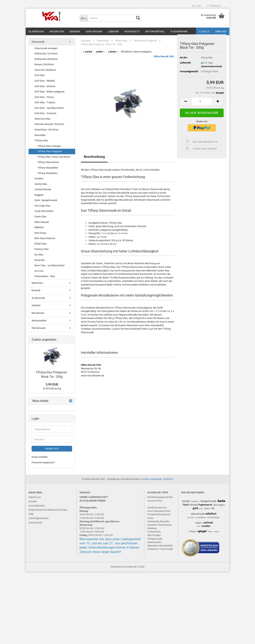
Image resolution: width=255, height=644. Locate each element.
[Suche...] (84, 18)
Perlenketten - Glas (45, 276)
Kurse (150, 518)
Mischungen (154, 535)
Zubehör (113, 31)
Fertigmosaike (155, 539)
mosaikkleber (200, 517)
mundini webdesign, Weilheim (157, 479)
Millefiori (39, 227)
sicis (199, 526)
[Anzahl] (202, 101)
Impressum (35, 497)
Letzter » (113, 52)
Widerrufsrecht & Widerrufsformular (48, 510)
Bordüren (152, 528)
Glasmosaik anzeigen (46, 48)
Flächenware (179, 31)
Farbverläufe (154, 532)
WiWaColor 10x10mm (46, 54)
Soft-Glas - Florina (44, 97)
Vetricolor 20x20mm (45, 70)
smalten (206, 526)
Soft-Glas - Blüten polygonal (49, 92)
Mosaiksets (132, 31)
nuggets (199, 523)
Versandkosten (37, 506)
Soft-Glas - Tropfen (45, 102)
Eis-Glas (39, 255)
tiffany (210, 531)
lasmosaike (155, 542)
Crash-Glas (40, 217)
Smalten (39, 178)
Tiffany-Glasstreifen (48, 162)
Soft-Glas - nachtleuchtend (49, 108)
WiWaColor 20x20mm (46, 59)
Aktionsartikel (155, 31)
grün (201, 508)
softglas (192, 531)
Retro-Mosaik (42, 222)
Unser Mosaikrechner (159, 511)
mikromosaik (198, 514)
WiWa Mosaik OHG (164, 56)
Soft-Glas (40, 75)
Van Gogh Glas (42, 206)
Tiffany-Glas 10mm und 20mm (54, 157)
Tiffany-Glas (41, 140)
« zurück (88, 52)
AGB (31, 514)
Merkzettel (214, 6)
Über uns (221, 31)
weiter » (100, 52)
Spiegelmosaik (208, 501)
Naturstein (57, 31)
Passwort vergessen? (43, 462)
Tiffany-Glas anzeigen (49, 146)
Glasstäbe (40, 135)
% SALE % (204, 31)
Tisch (186, 505)
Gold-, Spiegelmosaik (46, 200)
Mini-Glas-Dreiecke (45, 238)
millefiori (211, 514)
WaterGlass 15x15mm (46, 130)
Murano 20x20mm (44, 64)
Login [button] (197, 6)
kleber (207, 508)
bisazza (194, 505)
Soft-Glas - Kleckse (45, 86)
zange (216, 531)
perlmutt (208, 523)
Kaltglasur (195, 501)
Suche (221, 501)
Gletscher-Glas (43, 119)
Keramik (75, 31)
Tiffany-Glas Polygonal (50, 151)
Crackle (186, 501)
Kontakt (33, 501)
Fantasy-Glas (42, 249)
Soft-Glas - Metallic (45, 81)
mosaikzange (213, 517)
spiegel (202, 531)
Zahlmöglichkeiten (39, 518)
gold (195, 508)
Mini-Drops (40, 233)
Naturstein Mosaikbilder (160, 546)
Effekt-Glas (41, 244)
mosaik (190, 517)
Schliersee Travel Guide (160, 549)
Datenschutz (35, 523)
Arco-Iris (39, 271)
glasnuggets (219, 505)
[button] (186, 101)
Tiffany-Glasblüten (47, 173)
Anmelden (52, 449)
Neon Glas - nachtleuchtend (49, 265)
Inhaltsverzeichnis (157, 508)
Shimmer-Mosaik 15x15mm (49, 124)
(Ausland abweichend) (211, 66)
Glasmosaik (36, 31)
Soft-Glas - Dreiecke (45, 113)
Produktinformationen (159, 514)
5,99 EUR (52, 384)
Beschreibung (94, 157)
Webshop (116, 567)
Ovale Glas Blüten (44, 211)
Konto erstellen (40, 457)
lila (213, 508)
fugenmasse (205, 505)
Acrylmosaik (94, 31)
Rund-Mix (39, 260)
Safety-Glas (41, 184)
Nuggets (39, 195)
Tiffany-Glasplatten (48, 168)
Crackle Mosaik (43, 189)
